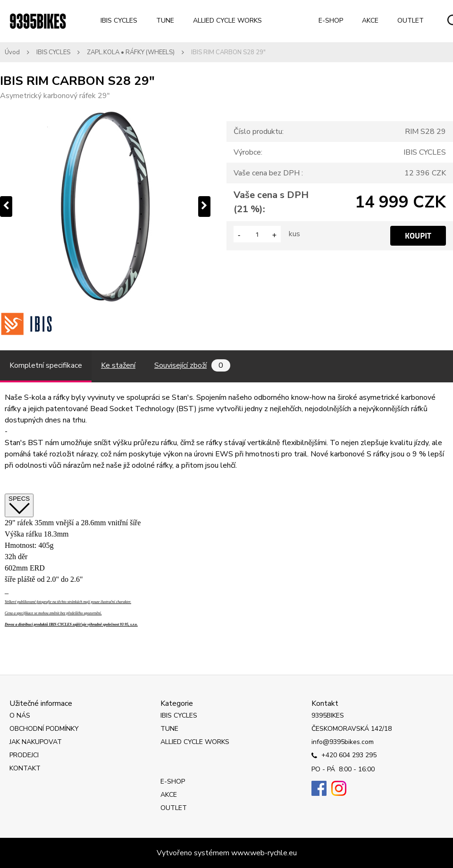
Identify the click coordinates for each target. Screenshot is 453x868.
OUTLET (411, 21)
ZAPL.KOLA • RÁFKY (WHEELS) (131, 52)
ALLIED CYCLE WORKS (227, 21)
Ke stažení (118, 365)
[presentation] (6, 207)
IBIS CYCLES (119, 21)
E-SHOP (331, 21)
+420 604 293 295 (344, 756)
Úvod (12, 52)
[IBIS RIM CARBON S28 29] (26, 324)
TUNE (165, 21)
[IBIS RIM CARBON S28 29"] (105, 207)
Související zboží (192, 365)
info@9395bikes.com (343, 742)
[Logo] (38, 21)
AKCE (370, 21)
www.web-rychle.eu (264, 853)
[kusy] (257, 234)
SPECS (19, 505)
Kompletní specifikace (46, 365)
